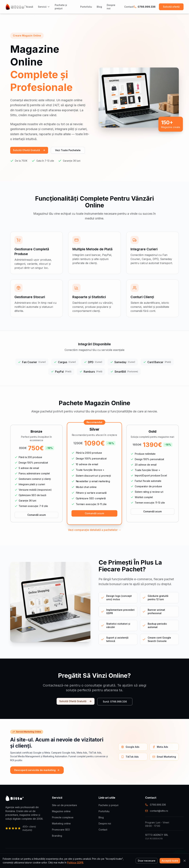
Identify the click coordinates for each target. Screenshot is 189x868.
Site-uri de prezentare (65, 805)
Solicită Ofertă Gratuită (29, 150)
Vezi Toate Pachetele (68, 150)
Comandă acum (37, 515)
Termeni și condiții (154, 855)
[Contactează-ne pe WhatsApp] (180, 859)
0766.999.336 (145, 7)
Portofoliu (86, 7)
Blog (99, 7)
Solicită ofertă (171, 7)
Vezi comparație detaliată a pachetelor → (94, 530)
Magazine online (61, 811)
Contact (129, 7)
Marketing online (61, 823)
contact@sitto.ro (157, 811)
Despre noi (111, 7)
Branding (57, 836)
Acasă (30, 7)
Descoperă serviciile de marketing (37, 770)
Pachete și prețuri (61, 7)
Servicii (44, 7)
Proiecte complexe (63, 817)
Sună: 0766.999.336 (115, 702)
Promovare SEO (61, 830)
